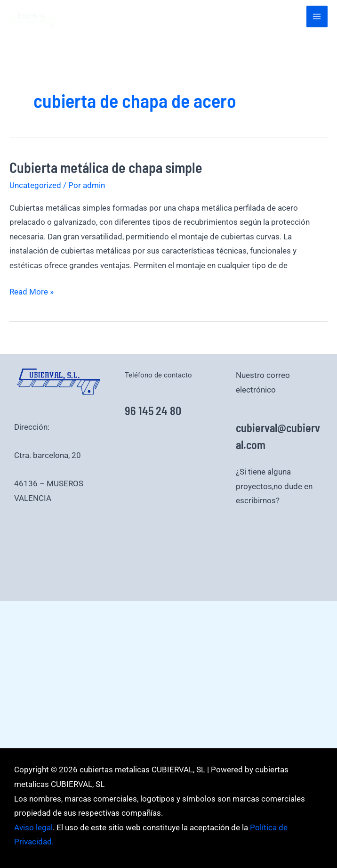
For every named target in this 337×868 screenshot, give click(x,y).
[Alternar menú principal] (317, 16)
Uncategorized (35, 185)
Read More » (32, 291)
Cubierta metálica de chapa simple (106, 167)
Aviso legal (267, 558)
